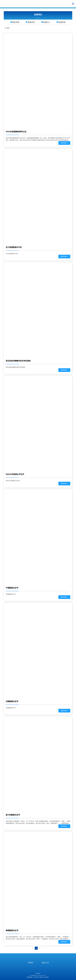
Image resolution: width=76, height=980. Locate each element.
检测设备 (61, 22)
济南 (41, 977)
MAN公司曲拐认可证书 (15, 474)
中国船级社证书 (12, 588)
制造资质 (15, 22)
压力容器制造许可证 (14, 247)
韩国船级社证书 (12, 930)
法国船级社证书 (12, 701)
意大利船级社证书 (13, 815)
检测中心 (46, 22)
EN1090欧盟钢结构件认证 (16, 132)
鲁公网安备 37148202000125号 (38, 976)
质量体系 (30, 22)
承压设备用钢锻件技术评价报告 (18, 361)
